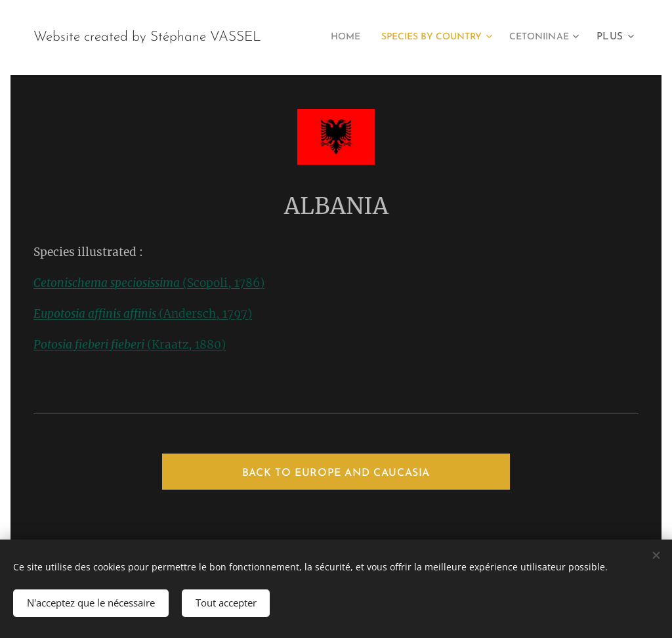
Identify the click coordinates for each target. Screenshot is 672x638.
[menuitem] (415, 37)
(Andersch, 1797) (143, 314)
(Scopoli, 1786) (149, 283)
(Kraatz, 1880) (130, 345)
